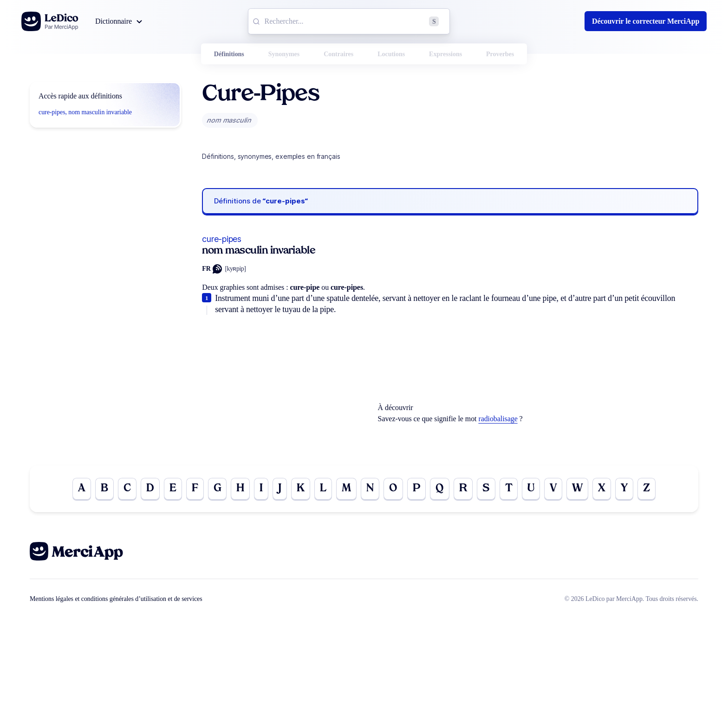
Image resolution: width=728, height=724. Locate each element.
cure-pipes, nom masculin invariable (85, 112)
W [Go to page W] (580, 489)
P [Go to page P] (417, 489)
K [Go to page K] (299, 489)
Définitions (229, 54)
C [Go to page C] (124, 489)
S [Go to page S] (487, 489)
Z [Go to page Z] (650, 489)
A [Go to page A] (78, 489)
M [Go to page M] (346, 489)
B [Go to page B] (101, 489)
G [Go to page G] (215, 489)
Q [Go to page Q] (440, 489)
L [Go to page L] (322, 489)
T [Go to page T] (510, 489)
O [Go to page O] (393, 489)
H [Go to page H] (238, 489)
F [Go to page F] (193, 489)
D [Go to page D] (148, 489)
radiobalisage (498, 419)
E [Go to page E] (171, 489)
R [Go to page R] (464, 489)
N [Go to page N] (370, 489)
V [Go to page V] (555, 489)
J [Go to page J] (278, 489)
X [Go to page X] (604, 489)
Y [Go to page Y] (627, 489)
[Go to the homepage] (50, 21)
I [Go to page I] (259, 489)
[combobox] (349, 21)
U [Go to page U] (533, 489)
